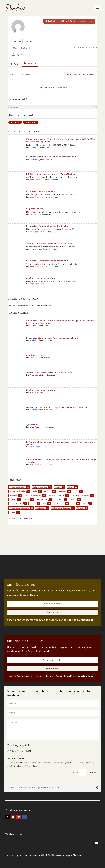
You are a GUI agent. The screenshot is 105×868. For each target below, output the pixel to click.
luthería (13, 500)
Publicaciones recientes (81, 21)
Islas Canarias (59, 504)
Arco (73, 504)
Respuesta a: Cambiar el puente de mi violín (47, 226)
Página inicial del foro (56, 21)
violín (70, 487)
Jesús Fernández (37, 180)
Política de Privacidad (80, 620)
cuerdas (73, 500)
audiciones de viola (40, 487)
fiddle (76, 491)
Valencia (80, 508)
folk (45, 504)
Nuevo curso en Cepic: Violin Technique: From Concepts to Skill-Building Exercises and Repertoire (61, 140)
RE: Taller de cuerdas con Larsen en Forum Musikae (51, 174)
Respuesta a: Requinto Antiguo (41, 191)
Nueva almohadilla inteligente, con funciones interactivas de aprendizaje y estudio (61, 461)
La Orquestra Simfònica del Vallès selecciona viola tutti (52, 157)
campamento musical (56, 495)
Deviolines (34, 148)
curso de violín (42, 500)
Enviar (93, 772)
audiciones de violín (17, 487)
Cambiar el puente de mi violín (41, 278)
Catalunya (62, 491)
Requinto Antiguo (34, 209)
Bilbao (85, 504)
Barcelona (13, 495)
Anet (32, 284)
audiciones (40, 508)
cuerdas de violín (16, 504)
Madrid (58, 487)
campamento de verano (80, 495)
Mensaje (78, 855)
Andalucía (59, 500)
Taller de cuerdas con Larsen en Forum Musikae (49, 243)
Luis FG (33, 214)
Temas (77, 74)
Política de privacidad (19, 751)
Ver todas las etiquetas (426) (20, 518)
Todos (68, 74)
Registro (31, 122)
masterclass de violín (17, 491)
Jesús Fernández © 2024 (36, 855)
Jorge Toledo (35, 427)
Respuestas (89, 74)
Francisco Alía (36, 232)
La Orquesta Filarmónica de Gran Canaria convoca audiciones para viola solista (60, 443)
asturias (33, 504)
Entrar (15, 122)
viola (35, 491)
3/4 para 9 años (33, 425)
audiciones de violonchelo (19, 508)
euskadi (26, 500)
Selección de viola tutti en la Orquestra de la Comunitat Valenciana (58, 407)
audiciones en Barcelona (61, 508)
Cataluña (48, 491)
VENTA (12, 512)
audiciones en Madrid (33, 495)
